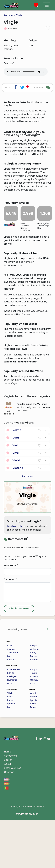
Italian (33, 780)
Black (10, 773)
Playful (11, 749)
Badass (34, 732)
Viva (16, 529)
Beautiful (12, 736)
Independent (14, 745)
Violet (16, 536)
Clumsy (34, 756)
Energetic (12, 756)
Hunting (34, 736)
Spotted (11, 780)
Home (8, 828)
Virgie (19, 15)
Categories (10, 832)
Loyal (33, 759)
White (10, 769)
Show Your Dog (13, 844)
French (34, 783)
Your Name (11, 641)
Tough (34, 749)
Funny (10, 732)
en (7, 855)
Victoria (18, 544)
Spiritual (11, 725)
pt (7, 864)
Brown (10, 776)
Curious (34, 752)
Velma (17, 506)
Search (8, 836)
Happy (33, 745)
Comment (10, 655)
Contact (9, 848)
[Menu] (47, 5)
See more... (27, 552)
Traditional (13, 729)
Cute (10, 722)
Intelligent (12, 752)
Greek (33, 769)
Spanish (34, 776)
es (7, 859)
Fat (9, 783)
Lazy (10, 759)
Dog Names (9, 15)
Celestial (35, 725)
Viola (16, 521)
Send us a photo (16, 602)
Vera (16, 514)
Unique (34, 722)
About (8, 840)
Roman (34, 773)
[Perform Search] (47, 706)
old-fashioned (9, 485)
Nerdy (33, 729)
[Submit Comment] (19, 685)
